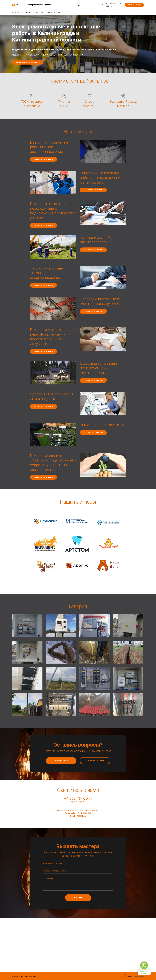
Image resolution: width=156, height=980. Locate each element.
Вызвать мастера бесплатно (28, 62)
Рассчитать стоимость (43, 159)
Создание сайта (139, 976)
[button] (28, 626)
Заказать (63, 12)
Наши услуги (17, 12)
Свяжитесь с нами (95, 761)
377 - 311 (110, 6)
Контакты (52, 12)
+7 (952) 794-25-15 (114, 4)
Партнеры (29, 12)
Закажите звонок (61, 761)
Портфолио (41, 12)
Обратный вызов (134, 5)
